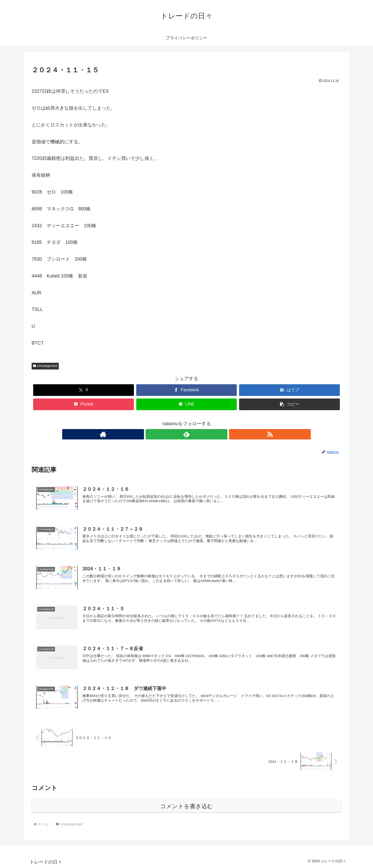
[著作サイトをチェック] (175, 434)
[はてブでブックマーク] (289, 390)
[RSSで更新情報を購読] (198, 434)
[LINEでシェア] (187, 404)
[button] (289, 404)
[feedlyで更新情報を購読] (187, 434)
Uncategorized (45, 366)
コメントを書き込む (187, 806)
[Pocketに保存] (84, 404)
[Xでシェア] (84, 390)
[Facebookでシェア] (187, 390)
